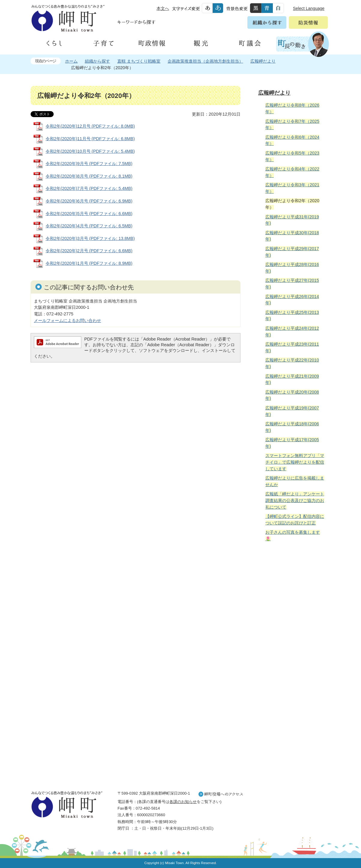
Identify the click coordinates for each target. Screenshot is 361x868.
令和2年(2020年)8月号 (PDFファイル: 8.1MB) (89, 176)
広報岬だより (263, 61)
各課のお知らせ (183, 802)
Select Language (309, 8)
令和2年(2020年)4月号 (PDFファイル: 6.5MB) (89, 226)
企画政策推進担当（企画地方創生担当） (205, 61)
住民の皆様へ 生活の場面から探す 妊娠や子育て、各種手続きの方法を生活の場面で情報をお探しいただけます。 (292, 611)
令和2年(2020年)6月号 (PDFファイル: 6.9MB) (89, 201)
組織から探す (97, 61)
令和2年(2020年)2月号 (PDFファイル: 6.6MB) (89, 251)
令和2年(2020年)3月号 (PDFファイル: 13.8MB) (90, 238)
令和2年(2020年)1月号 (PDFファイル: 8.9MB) (89, 263)
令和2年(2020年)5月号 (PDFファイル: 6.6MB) (89, 214)
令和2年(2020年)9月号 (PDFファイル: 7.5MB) (89, 164)
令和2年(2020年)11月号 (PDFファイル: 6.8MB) (90, 139)
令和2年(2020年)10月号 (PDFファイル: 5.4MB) (90, 151)
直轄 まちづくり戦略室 (139, 61)
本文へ (163, 8)
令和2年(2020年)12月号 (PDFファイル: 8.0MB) (90, 126)
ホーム (71, 61)
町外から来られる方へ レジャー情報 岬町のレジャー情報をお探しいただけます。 (292, 698)
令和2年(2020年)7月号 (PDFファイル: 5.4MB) (89, 188)
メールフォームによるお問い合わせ (67, 320)
